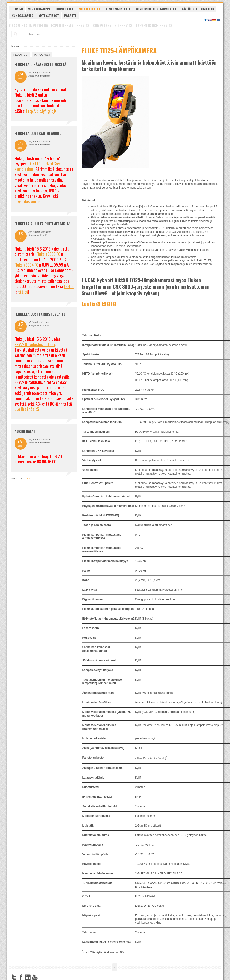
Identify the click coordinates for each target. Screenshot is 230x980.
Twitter (14, 977)
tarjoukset (42, 55)
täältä (69, 286)
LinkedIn (28, 977)
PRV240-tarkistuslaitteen (35, 344)
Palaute (70, 15)
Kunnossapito (23, 15)
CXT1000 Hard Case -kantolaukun (39, 166)
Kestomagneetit (118, 9)
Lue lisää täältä (27, 409)
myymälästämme (27, 201)
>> (28, 478)
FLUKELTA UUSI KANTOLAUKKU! (38, 133)
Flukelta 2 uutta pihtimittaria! (42, 224)
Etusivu (17, 9)
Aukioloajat (25, 431)
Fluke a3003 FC (48, 254)
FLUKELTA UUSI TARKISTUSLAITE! (40, 314)
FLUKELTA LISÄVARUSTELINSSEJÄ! (41, 65)
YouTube (35, 977)
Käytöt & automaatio (198, 9)
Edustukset (65, 9)
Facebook (21, 977)
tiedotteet (21, 55)
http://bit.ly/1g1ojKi (42, 111)
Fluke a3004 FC (27, 265)
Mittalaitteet (90, 9)
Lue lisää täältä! (99, 304)
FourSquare (42, 977)
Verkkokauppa (39, 9)
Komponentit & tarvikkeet (156, 9)
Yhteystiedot (49, 15)
